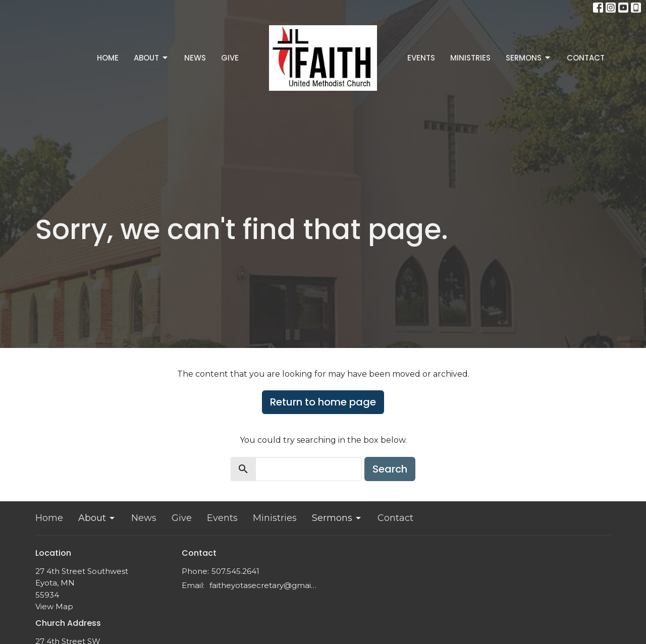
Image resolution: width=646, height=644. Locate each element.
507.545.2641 (235, 571)
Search (390, 469)
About (151, 58)
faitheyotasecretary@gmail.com (264, 585)
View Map (54, 606)
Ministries (470, 58)
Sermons (529, 58)
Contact (586, 58)
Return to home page (323, 402)
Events (421, 58)
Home (108, 58)
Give (230, 58)
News (195, 58)
